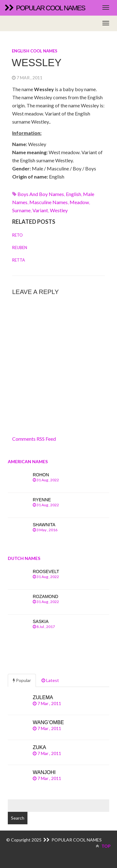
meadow (79, 202)
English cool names (35, 51)
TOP (103, 846)
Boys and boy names (41, 194)
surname (21, 210)
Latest (50, 680)
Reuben (20, 248)
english (73, 194)
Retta (19, 260)
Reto (17, 235)
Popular (22, 680)
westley (59, 210)
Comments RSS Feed (34, 439)
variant (40, 210)
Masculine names (49, 202)
